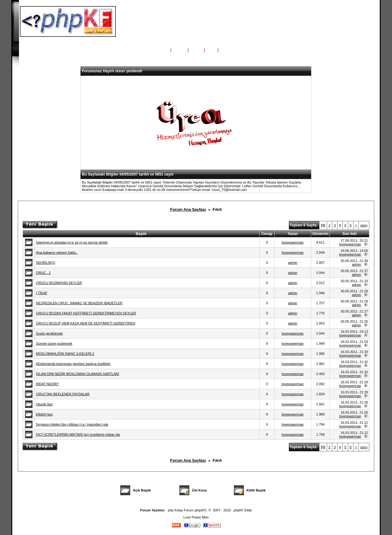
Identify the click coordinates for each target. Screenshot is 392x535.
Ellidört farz (45, 414)
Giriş (211, 50)
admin (293, 263)
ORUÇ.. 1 (43, 273)
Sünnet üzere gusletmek (54, 343)
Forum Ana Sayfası (188, 209)
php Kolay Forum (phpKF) (187, 510)
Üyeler (196, 50)
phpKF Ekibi (243, 510)
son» (364, 225)
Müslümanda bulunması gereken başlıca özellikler (73, 364)
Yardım (179, 50)
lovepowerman (293, 242)
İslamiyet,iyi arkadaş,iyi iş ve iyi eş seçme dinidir (72, 242)
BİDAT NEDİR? (48, 384)
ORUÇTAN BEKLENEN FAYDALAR (63, 394)
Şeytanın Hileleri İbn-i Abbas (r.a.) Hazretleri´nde (72, 424)
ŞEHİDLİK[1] (46, 263)
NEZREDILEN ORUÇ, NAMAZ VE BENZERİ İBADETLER (79, 303)
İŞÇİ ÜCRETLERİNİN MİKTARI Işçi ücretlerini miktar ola (78, 434)
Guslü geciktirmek (49, 333)
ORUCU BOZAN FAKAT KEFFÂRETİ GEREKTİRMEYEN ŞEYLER (86, 313)
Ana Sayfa (159, 50)
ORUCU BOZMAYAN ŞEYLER (59, 283)
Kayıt (225, 50)
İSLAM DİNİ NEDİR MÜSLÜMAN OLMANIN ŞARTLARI (78, 374)
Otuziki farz (45, 404)
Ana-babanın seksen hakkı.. (57, 252)
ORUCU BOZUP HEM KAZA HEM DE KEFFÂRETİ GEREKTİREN (86, 323)
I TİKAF (42, 293)
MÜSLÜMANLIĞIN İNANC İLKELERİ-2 (65, 354)
